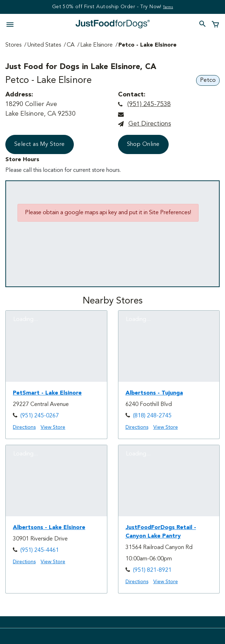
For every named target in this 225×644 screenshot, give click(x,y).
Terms (168, 7)
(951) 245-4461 (40, 550)
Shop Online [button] (143, 144)
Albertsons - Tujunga (154, 393)
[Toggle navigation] (12, 24)
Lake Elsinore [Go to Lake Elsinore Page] (96, 45)
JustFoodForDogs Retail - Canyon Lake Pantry (161, 532)
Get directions (150, 124)
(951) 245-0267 (40, 416)
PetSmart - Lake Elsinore (47, 393)
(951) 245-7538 (149, 104)
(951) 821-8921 (152, 570)
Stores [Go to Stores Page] (13, 45)
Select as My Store (40, 144)
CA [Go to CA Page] (71, 45)
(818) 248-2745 (152, 416)
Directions (24, 427)
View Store (53, 427)
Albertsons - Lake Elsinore (49, 528)
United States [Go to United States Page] (44, 45)
